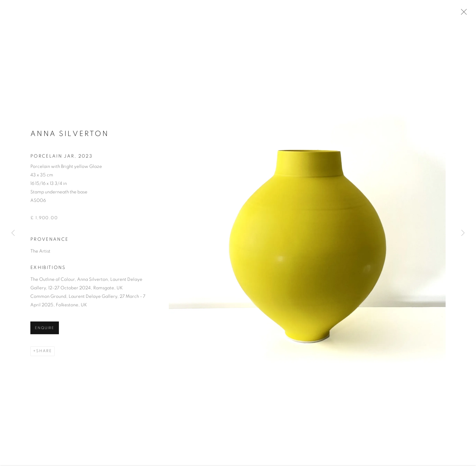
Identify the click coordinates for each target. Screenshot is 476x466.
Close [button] (462, 14)
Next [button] (463, 233)
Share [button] (44, 352)
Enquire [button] (45, 329)
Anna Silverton (70, 135)
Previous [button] (13, 233)
